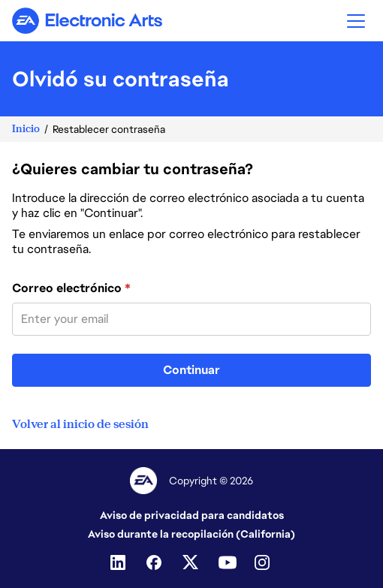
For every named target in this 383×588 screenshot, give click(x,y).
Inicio (26, 129)
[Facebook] (155, 562)
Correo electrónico (71, 288)
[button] (356, 21)
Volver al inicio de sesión (80, 424)
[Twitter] (191, 562)
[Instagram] (264, 562)
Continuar (191, 370)
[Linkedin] (119, 562)
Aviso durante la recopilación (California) (191, 534)
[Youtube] (228, 562)
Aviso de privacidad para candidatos (192, 515)
